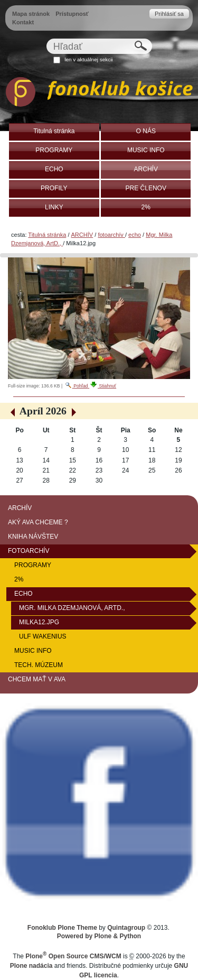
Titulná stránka (47, 235)
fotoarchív (111, 235)
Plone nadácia (31, 966)
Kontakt (23, 22)
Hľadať (46, 38)
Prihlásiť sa (169, 14)
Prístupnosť (72, 14)
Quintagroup (126, 928)
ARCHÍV (82, 235)
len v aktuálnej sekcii (88, 59)
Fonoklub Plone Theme (62, 928)
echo (135, 235)
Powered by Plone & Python (99, 936)
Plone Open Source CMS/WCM (73, 956)
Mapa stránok (31, 14)
